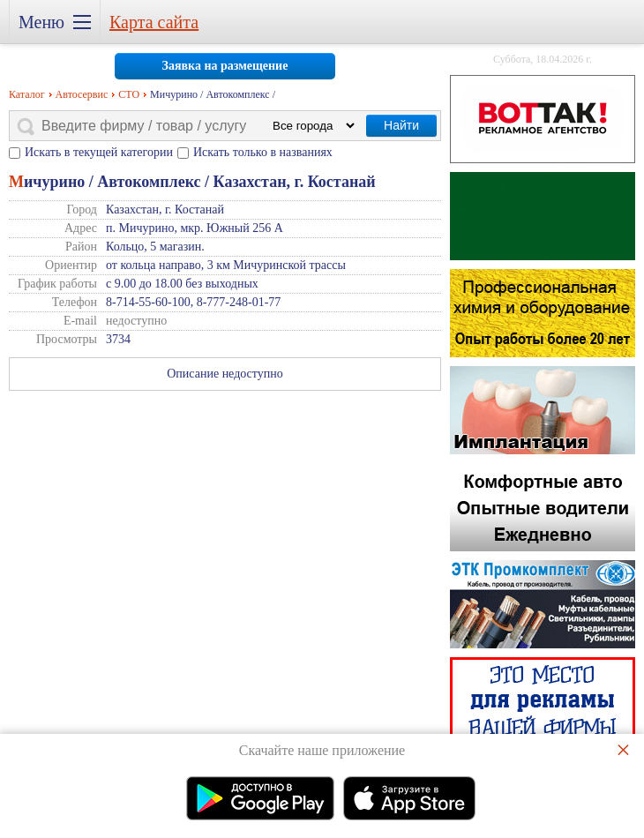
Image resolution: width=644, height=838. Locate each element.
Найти (401, 125)
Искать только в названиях (263, 152)
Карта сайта (154, 22)
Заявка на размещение (225, 66)
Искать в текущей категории (99, 152)
